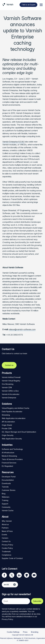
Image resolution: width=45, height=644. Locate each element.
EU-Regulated (7, 466)
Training (5, 500)
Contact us (9, 365)
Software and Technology (12, 449)
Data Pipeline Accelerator (12, 412)
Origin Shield (7, 425)
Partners (5, 528)
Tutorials (5, 487)
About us (5, 524)
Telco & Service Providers (12, 459)
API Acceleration (8, 422)
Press (25, 632)
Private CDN (7, 428)
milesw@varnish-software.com (22, 329)
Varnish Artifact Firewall (11, 377)
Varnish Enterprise (9, 398)
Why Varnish (7, 521)
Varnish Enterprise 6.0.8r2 (13, 142)
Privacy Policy (7, 545)
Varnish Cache (8, 510)
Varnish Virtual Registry (11, 381)
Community (6, 507)
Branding (35, 632)
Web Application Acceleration (14, 418)
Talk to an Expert (28, 5)
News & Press (7, 531)
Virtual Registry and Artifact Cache (16, 408)
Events (4, 535)
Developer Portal (9, 477)
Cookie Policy (7, 548)
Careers (5, 538)
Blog (4, 494)
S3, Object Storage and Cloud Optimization (19, 432)
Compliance (7, 555)
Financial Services (9, 463)
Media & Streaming (9, 456)
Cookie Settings (13, 632)
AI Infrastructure (8, 453)
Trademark (6, 552)
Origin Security (8, 435)
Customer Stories (9, 490)
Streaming (6, 415)
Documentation (8, 480)
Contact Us (6, 541)
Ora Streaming (8, 384)
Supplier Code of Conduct (12, 558)
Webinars (6, 497)
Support (5, 504)
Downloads (6, 483)
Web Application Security (12, 439)
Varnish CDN (7, 387)
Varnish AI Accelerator (11, 394)
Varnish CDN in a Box (10, 391)
